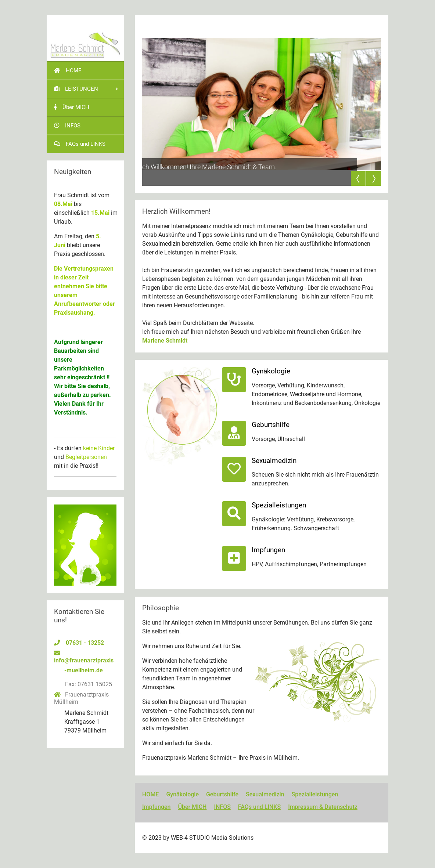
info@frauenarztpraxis (84, 660)
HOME (150, 794)
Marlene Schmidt (165, 341)
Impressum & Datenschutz (323, 807)
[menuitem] (85, 70)
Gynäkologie (182, 794)
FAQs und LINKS (259, 807)
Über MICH (192, 807)
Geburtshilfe (222, 794)
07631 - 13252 (85, 643)
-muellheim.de (84, 670)
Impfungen (156, 807)
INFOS (222, 807)
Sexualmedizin (265, 794)
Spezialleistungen (315, 794)
